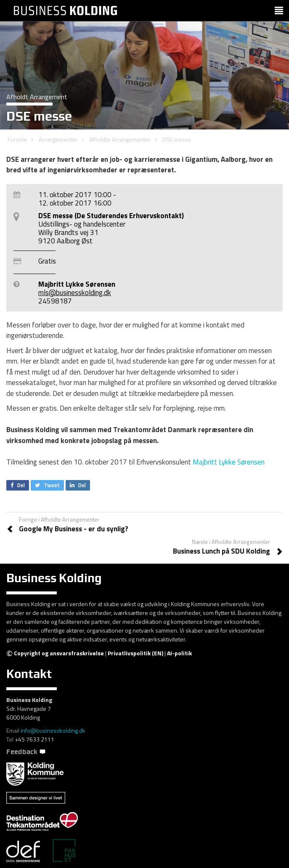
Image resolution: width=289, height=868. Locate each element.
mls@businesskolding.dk (75, 293)
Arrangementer (58, 139)
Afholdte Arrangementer (120, 139)
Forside (17, 139)
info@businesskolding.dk (53, 730)
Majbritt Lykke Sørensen (229, 462)
